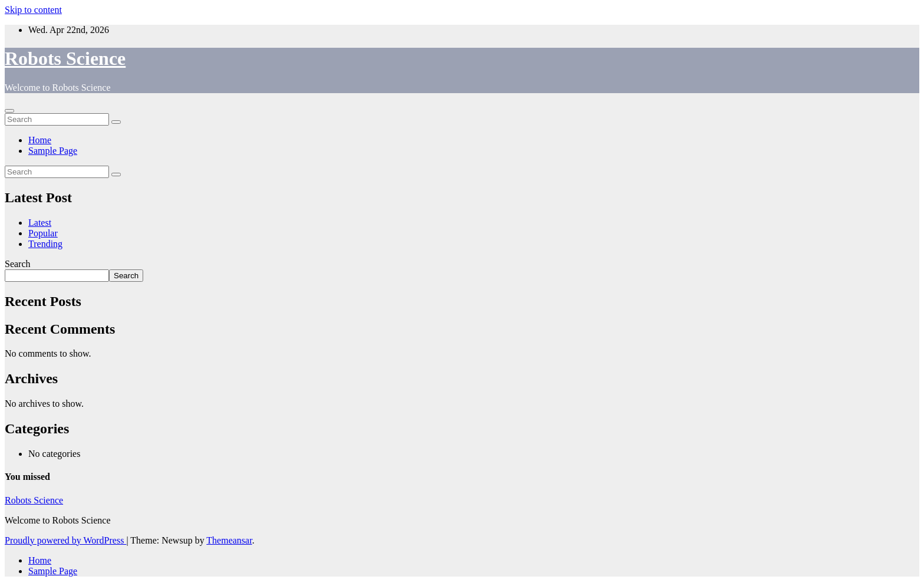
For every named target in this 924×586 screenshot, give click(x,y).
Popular (43, 233)
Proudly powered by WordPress (65, 540)
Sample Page (53, 151)
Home (40, 140)
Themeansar (229, 540)
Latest (40, 223)
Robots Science (65, 58)
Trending (45, 244)
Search (18, 264)
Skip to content (33, 10)
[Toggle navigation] (9, 111)
